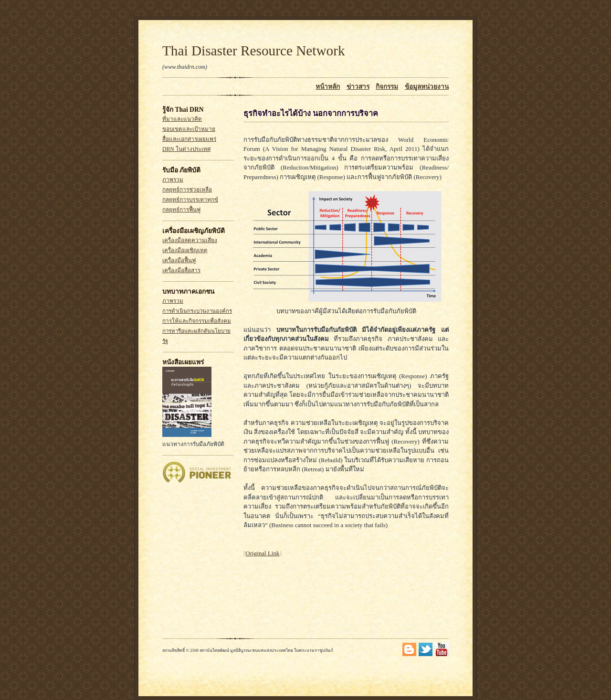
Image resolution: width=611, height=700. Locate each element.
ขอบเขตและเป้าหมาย (189, 129)
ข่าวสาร (358, 87)
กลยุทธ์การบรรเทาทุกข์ (190, 200)
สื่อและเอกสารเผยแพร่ (189, 139)
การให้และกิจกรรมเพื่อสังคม (197, 321)
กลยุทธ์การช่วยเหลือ (187, 190)
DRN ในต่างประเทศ (186, 149)
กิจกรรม (387, 87)
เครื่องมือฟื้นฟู (179, 260)
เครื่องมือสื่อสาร (181, 270)
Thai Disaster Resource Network (254, 51)
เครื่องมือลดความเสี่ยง (190, 240)
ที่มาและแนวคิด (182, 119)
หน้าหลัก (328, 87)
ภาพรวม (173, 180)
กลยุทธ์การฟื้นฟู (181, 210)
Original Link (262, 553)
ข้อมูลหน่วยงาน (427, 87)
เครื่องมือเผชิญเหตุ (185, 250)
